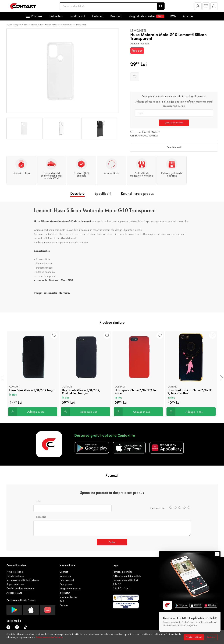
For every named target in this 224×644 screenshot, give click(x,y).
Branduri (116, 16)
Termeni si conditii (122, 572)
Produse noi (77, 16)
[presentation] (3, 378)
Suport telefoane (15, 584)
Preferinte (211, 637)
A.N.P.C (117, 584)
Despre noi (65, 576)
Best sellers (56, 16)
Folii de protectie (15, 576)
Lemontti (138, 31)
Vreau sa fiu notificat (174, 123)
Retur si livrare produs (137, 193)
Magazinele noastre (146, 16)
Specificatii (103, 193)
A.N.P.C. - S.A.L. (122, 588)
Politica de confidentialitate (127, 576)
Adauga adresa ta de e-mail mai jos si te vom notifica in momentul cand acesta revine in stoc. (174, 104)
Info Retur (65, 593)
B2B (173, 16)
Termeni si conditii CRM (125, 580)
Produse (37, 16)
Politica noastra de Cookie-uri (50, 637)
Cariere (64, 605)
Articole (188, 16)
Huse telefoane (31, 25)
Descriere (77, 193)
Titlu (38, 501)
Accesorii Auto (14, 593)
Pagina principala (14, 25)
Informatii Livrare (68, 597)
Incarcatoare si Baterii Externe (23, 580)
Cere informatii (174, 147)
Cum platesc (66, 584)
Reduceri (98, 16)
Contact (64, 572)
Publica (112, 542)
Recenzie (41, 517)
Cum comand (67, 580)
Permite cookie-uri (194, 637)
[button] (198, 7)
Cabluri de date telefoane (20, 588)
